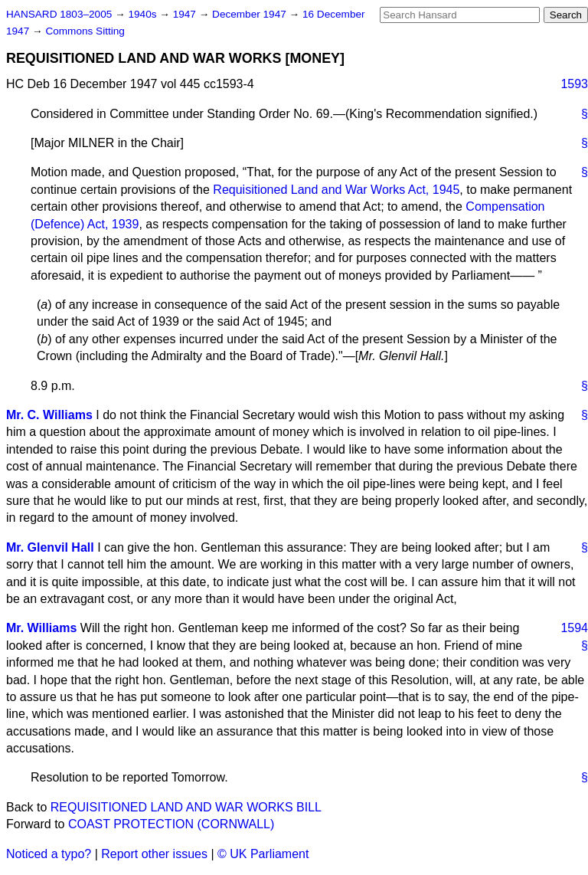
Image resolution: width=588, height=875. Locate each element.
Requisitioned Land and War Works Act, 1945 (336, 190)
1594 (574, 628)
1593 (574, 84)
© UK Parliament (263, 854)
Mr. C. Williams (49, 415)
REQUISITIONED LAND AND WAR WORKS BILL (186, 807)
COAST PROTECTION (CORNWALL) (171, 824)
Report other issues (154, 854)
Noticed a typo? (49, 854)
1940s (144, 14)
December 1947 (251, 14)
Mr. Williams (41, 628)
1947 (186, 14)
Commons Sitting (85, 31)
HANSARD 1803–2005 (59, 14)
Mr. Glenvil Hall (50, 547)
